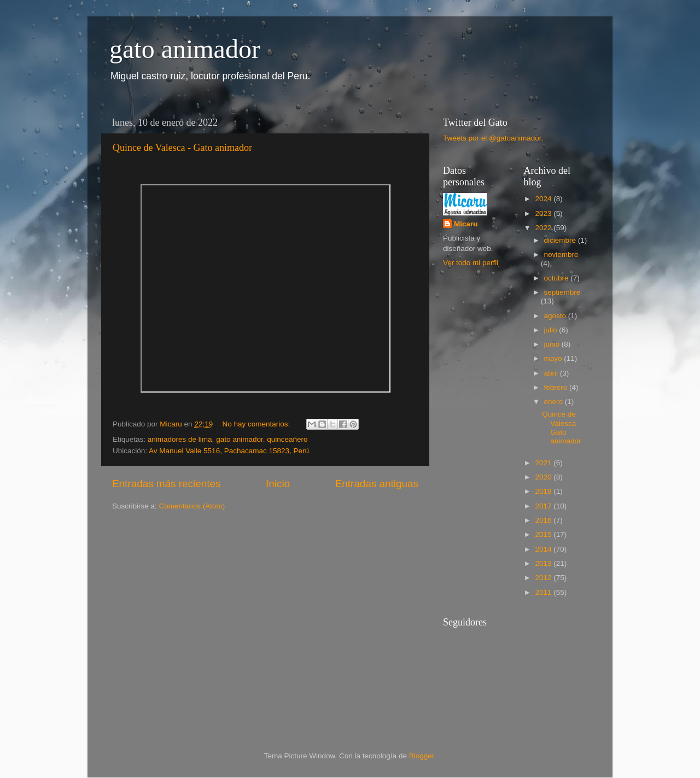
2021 (544, 463)
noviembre (561, 255)
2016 (544, 520)
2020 (544, 477)
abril (552, 373)
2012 (544, 578)
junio (553, 344)
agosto (556, 316)
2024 (544, 199)
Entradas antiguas (377, 484)
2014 (544, 549)
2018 (544, 491)
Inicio (278, 484)
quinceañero (287, 439)
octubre (558, 278)
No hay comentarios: (257, 424)
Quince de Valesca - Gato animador (182, 148)
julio (552, 330)
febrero (557, 387)
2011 (544, 592)
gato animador (185, 49)
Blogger (422, 756)
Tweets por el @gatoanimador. (493, 138)
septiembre (562, 292)
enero (555, 402)
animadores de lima (180, 439)
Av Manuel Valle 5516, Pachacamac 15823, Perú (229, 451)
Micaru (466, 224)
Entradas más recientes (166, 484)
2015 (544, 534)
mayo (554, 358)
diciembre (561, 240)
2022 (544, 228)
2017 (544, 506)
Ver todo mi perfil (471, 263)
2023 (544, 213)
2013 (544, 563)
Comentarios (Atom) (192, 506)
